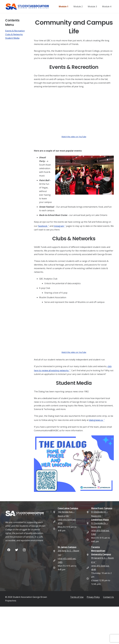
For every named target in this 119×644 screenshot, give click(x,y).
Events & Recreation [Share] (15, 31)
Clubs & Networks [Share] (14, 34)
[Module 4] (111, 6)
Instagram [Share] (59, 226)
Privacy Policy (93, 597)
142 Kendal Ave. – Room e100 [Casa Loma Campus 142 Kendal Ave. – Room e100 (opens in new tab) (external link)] (68, 512)
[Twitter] (16, 550)
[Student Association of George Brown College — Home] (32, 6)
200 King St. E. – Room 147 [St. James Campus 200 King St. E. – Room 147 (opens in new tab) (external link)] (68, 551)
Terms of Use (77, 597)
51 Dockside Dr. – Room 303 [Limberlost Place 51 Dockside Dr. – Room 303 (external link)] (100, 523)
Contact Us (108, 597)
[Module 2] (82, 6)
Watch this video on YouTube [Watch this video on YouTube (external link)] (74, 137)
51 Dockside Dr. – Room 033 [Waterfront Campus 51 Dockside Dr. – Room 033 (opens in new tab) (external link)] (102, 512)
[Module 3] (97, 6)
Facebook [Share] (43, 226)
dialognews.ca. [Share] (96, 420)
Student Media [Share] (12, 38)
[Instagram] (24, 550)
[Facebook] (9, 550)
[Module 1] (68, 6)
